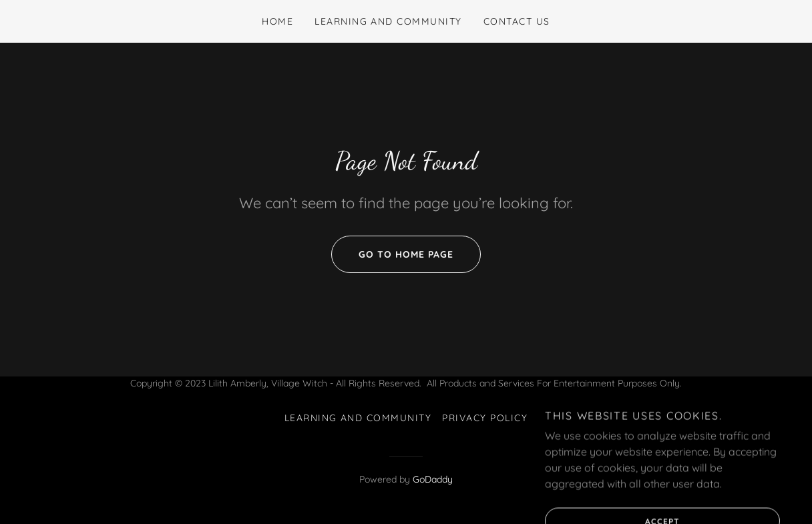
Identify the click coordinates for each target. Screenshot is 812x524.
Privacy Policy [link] (485, 418)
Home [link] (277, 21)
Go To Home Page (392, 254)
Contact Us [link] (517, 21)
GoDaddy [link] (433, 479)
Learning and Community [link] (388, 21)
